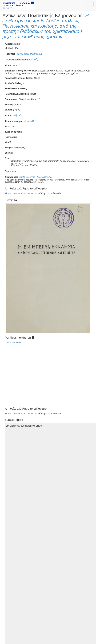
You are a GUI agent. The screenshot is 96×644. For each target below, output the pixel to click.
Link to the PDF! (13, 342)
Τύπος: (8, 65)
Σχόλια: (9, 153)
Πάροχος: (10, 54)
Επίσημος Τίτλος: (14, 71)
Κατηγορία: (11, 137)
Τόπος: (9, 116)
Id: (6, 48)
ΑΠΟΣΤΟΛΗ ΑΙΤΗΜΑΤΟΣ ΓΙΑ (21, 193)
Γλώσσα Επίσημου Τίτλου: (19, 78)
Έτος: (8, 127)
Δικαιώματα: (11, 177)
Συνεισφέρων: (12, 104)
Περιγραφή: (11, 171)
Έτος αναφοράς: (14, 132)
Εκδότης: (10, 110)
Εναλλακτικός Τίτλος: (16, 89)
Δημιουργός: (12, 99)
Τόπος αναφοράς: (14, 121)
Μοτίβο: (9, 142)
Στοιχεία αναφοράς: (15, 148)
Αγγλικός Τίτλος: (14, 83)
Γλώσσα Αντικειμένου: (17, 60)
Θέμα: (8, 158)
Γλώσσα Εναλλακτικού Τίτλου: (21, 94)
